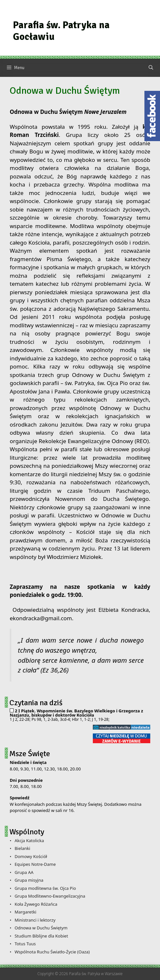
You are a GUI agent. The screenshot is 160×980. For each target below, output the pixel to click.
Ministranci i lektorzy (35, 920)
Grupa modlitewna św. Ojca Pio (45, 888)
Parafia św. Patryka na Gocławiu (61, 31)
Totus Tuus (25, 944)
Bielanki (22, 848)
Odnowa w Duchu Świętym (41, 928)
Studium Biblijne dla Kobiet (41, 936)
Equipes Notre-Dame (35, 864)
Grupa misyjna (29, 880)
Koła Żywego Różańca (36, 904)
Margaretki (25, 912)
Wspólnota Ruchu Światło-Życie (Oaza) (52, 952)
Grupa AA (24, 872)
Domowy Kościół (31, 856)
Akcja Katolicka (29, 841)
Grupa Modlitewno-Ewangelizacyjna (50, 896)
